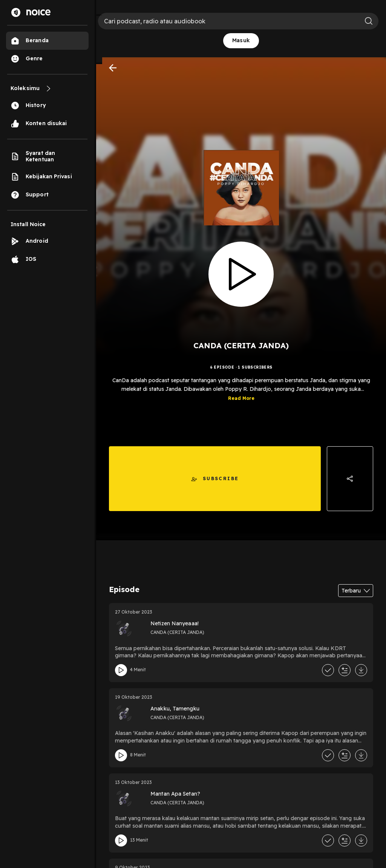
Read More (241, 404)
